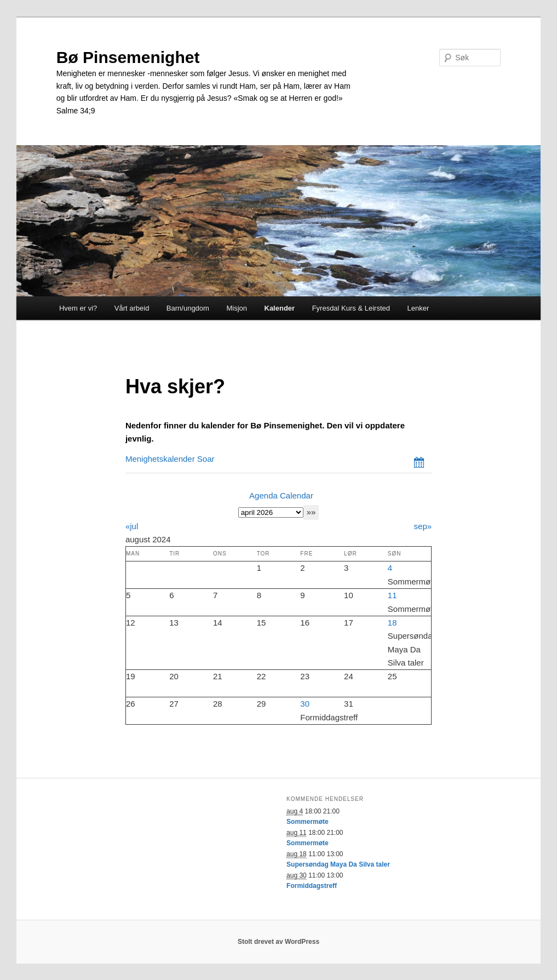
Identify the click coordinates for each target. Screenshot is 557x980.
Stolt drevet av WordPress (278, 942)
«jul (132, 526)
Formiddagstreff (312, 886)
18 (392, 623)
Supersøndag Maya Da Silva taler (338, 864)
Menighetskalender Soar (170, 459)
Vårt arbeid (132, 308)
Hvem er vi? (78, 308)
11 (392, 595)
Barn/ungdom (188, 308)
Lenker (418, 308)
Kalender (280, 308)
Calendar (297, 495)
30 (305, 704)
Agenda (263, 495)
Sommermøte (308, 822)
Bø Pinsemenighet (128, 57)
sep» (423, 526)
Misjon (237, 308)
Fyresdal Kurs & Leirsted (351, 308)
